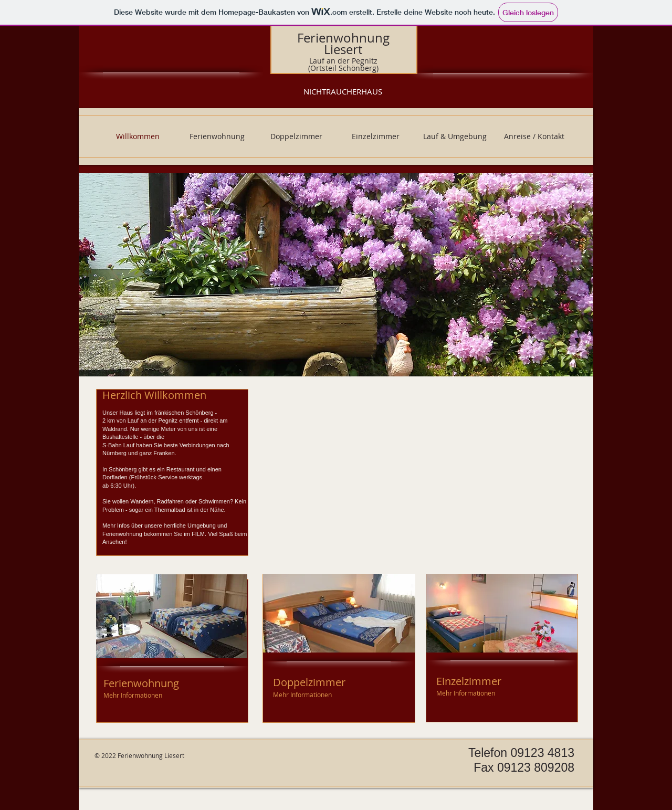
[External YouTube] (419, 470)
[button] (336, 275)
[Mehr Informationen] (133, 695)
